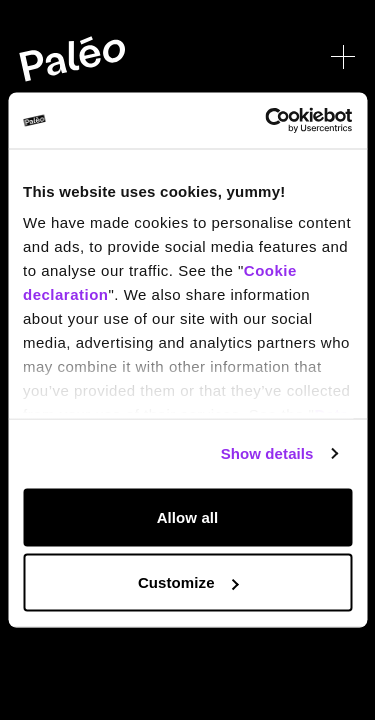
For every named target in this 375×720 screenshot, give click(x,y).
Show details (267, 453)
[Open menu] (343, 57)
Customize (188, 582)
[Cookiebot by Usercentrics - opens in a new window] (267, 121)
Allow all (188, 516)
